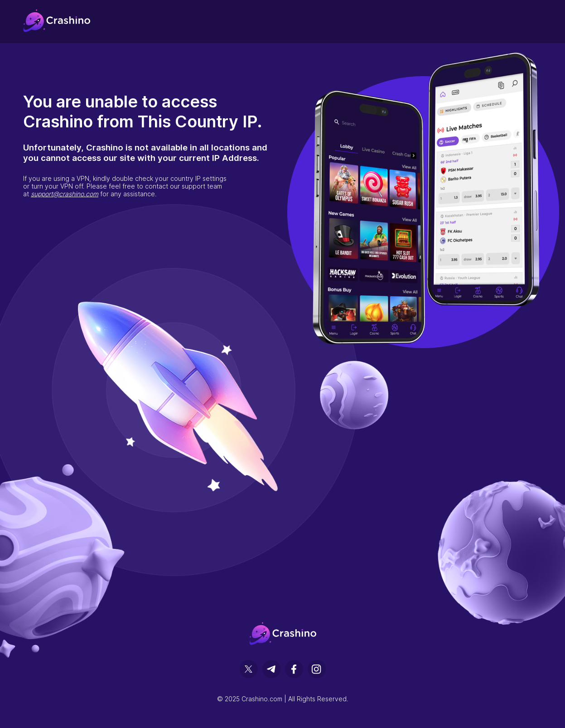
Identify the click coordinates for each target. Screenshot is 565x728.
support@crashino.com (65, 194)
